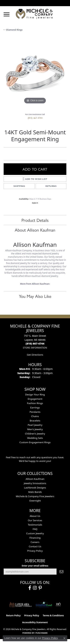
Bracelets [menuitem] (35, 421)
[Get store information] (35, 348)
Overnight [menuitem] (35, 501)
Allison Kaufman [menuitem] (35, 479)
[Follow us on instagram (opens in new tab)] (35, 588)
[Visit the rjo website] (58, 605)
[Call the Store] (35, 344)
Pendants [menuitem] (35, 412)
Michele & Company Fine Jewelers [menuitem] (35, 496)
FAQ (35, 529)
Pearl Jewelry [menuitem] (35, 425)
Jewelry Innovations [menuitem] (35, 483)
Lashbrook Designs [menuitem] (35, 488)
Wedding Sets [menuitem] (35, 438)
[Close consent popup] (64, 638)
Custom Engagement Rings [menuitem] (35, 442)
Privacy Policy (35, 551)
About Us (35, 516)
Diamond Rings (14, 30)
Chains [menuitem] (35, 416)
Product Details (35, 220)
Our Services (35, 520)
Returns (51, 186)
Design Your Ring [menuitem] (35, 395)
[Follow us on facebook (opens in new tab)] (30, 588)
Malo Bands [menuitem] (35, 492)
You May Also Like (35, 296)
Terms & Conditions (53, 615)
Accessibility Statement (35, 622)
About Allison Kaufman (35, 230)
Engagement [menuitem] (35, 399)
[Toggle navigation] (7, 14)
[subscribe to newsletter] (61, 572)
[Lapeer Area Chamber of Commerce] (21, 605)
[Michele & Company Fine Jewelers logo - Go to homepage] (35, 14)
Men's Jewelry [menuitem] (35, 429)
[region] (35, 74)
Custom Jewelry (35, 533)
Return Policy (13, 615)
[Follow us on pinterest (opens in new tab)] (40, 588)
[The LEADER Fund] (44, 605)
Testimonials (35, 525)
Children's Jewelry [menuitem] (35, 434)
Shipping (19, 186)
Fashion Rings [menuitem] (35, 403)
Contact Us (35, 546)
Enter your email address (35, 566)
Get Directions (35, 355)
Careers (35, 542)
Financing (35, 538)
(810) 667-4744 (35, 118)
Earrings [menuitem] (35, 408)
